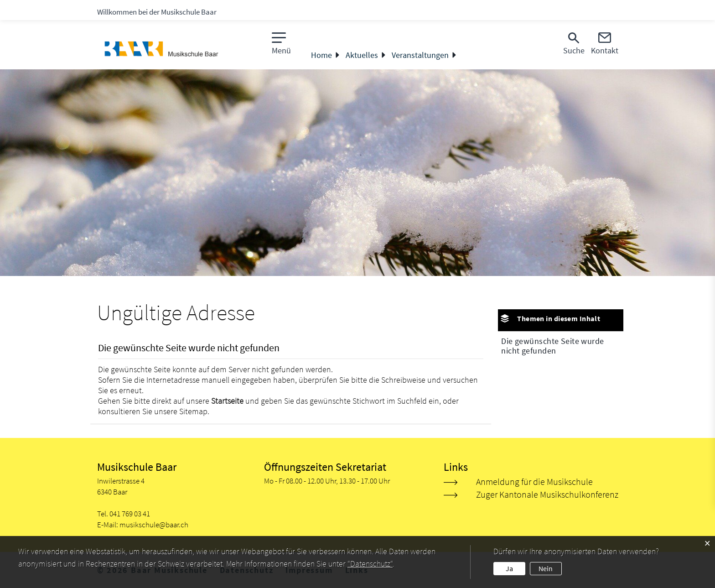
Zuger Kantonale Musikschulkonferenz (547, 494)
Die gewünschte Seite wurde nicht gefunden (552, 346)
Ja (509, 568)
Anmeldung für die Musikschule (534, 481)
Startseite (227, 401)
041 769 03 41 (130, 514)
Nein (546, 568)
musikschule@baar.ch (154, 525)
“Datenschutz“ (370, 564)
